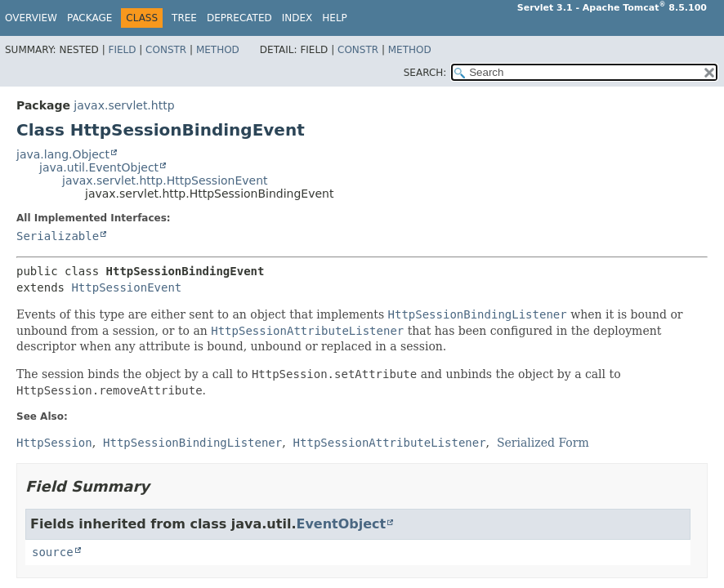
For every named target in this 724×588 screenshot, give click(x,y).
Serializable (58, 236)
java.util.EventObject (99, 167)
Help (335, 18)
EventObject (341, 524)
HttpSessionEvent (126, 287)
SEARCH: (425, 73)
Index (297, 18)
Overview (31, 18)
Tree (184, 18)
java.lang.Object (63, 154)
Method (218, 50)
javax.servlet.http (124, 105)
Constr (166, 50)
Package (89, 18)
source (53, 552)
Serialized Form (543, 443)
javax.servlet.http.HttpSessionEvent (165, 180)
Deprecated (239, 18)
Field (122, 50)
